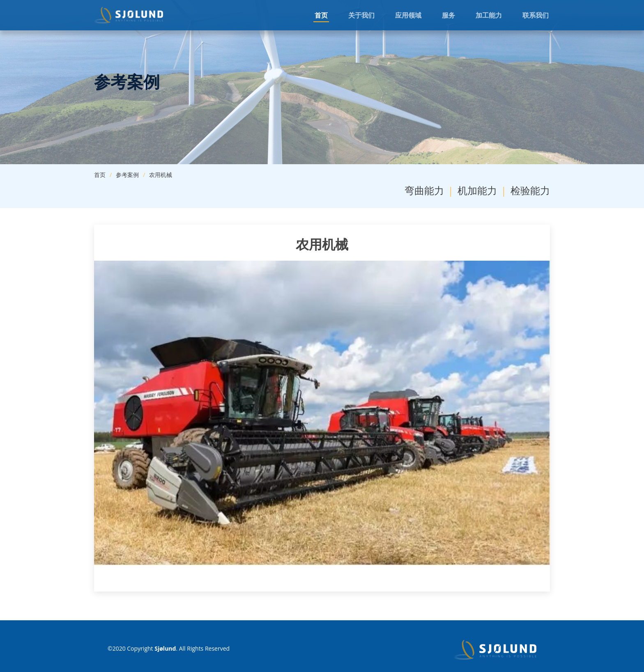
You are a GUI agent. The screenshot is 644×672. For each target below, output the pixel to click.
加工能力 (489, 15)
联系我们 (536, 15)
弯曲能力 (424, 190)
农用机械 (161, 175)
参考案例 (127, 175)
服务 (448, 15)
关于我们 (361, 15)
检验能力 (530, 190)
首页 (321, 15)
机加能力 (477, 190)
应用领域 (408, 15)
